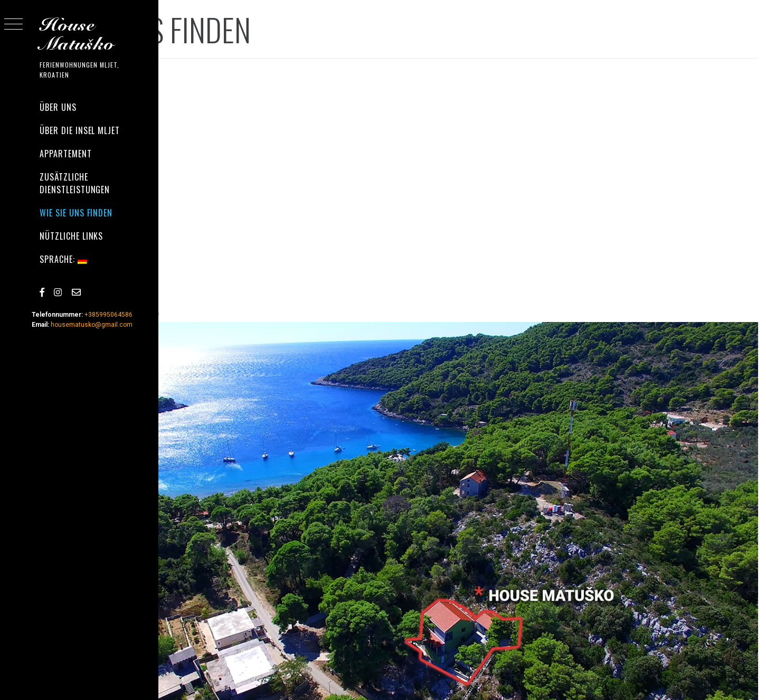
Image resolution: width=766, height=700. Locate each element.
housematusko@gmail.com (92, 325)
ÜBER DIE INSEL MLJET (80, 130)
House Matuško (77, 35)
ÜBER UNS (58, 107)
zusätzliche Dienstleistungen (75, 183)
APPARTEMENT (66, 154)
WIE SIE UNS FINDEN (76, 213)
